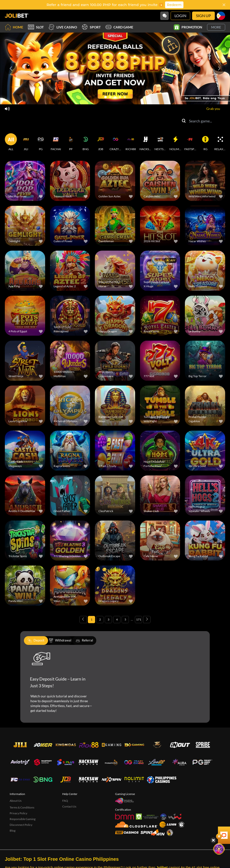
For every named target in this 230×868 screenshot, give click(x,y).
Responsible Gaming (23, 819)
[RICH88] (131, 142)
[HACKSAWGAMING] (146, 142)
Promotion (188, 27)
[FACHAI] (56, 142)
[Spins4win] (153, 832)
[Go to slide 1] (105, 97)
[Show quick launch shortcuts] (218, 806)
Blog (13, 831)
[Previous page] (83, 620)
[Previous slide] (11, 68)
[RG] (205, 142)
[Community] (164, 16)
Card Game (119, 27)
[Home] (17, 16)
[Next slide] (219, 68)
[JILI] (26, 142)
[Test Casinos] (127, 832)
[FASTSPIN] (190, 142)
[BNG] (86, 142)
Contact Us (69, 806)
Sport (91, 27)
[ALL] (11, 142)
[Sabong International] (170, 833)
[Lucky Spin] (220, 819)
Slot (36, 27)
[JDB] (101, 142)
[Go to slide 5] (125, 97)
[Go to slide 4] (120, 97)
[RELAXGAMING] (220, 142)
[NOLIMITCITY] (175, 142)
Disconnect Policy (21, 825)
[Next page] (147, 620)
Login (180, 16)
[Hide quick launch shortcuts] (212, 810)
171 (139, 619)
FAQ (65, 801)
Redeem (174, 5)
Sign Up (203, 16)
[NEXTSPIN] (160, 142)
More (216, 27)
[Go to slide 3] (115, 97)
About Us (16, 801)
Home (14, 27)
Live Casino (63, 27)
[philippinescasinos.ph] (162, 780)
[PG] (41, 142)
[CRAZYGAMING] (116, 142)
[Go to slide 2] (110, 97)
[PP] (71, 142)
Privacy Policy (18, 813)
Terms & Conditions (22, 807)
